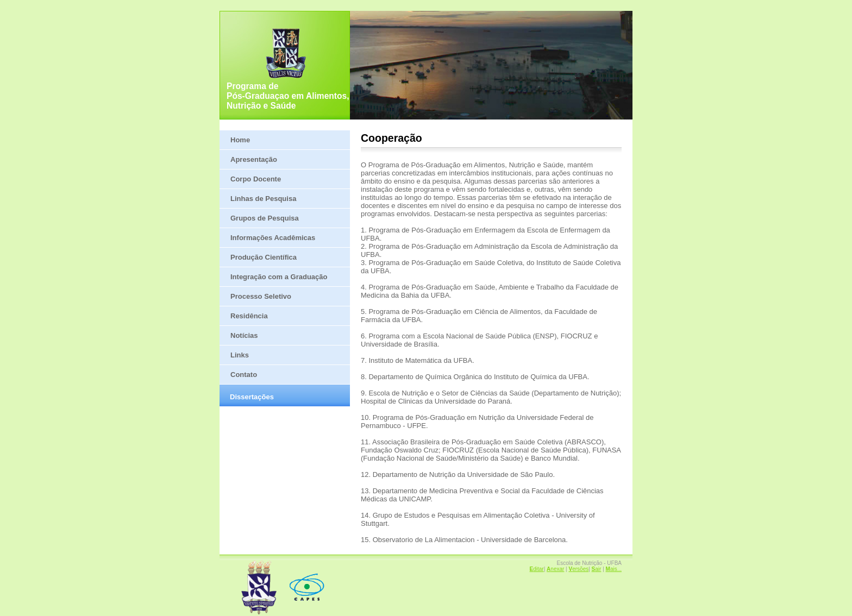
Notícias (244, 335)
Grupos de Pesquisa (265, 218)
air (597, 569)
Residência (249, 316)
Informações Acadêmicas (273, 238)
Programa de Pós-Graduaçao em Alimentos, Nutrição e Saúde (288, 96)
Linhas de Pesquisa (263, 199)
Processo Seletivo (261, 296)
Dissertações (252, 397)
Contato (244, 375)
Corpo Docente (256, 179)
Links (240, 355)
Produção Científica (264, 257)
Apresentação (254, 159)
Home (240, 140)
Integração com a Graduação (279, 277)
